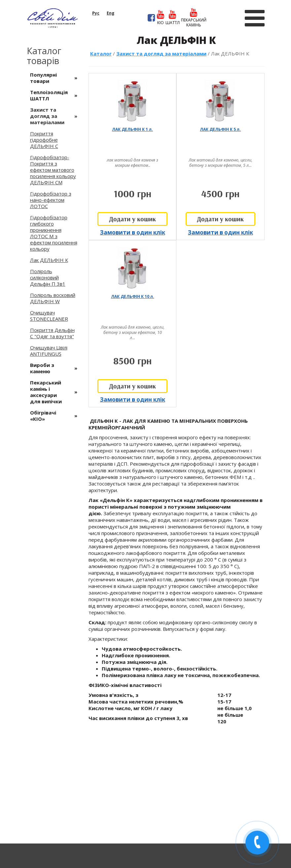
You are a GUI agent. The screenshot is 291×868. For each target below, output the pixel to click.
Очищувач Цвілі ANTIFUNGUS (49, 351)
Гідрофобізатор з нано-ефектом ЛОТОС (51, 200)
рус (96, 13)
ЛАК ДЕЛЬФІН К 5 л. (220, 129)
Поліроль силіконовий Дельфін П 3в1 (48, 277)
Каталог (101, 54)
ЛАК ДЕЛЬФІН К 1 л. (132, 129)
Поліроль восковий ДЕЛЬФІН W (53, 298)
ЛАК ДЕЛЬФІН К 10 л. (133, 296)
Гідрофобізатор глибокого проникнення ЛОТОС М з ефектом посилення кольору (54, 233)
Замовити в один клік (133, 232)
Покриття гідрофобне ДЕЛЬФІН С (44, 140)
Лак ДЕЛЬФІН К (49, 260)
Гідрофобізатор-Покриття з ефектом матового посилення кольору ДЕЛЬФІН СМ (53, 170)
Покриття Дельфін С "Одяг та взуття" (52, 333)
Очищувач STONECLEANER (49, 316)
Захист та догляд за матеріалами (161, 54)
